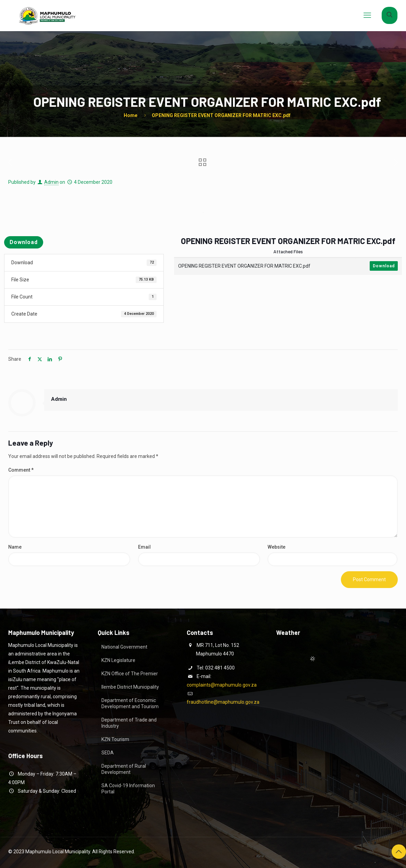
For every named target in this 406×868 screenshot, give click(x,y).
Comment (21, 470)
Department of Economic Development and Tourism (130, 703)
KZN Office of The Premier (130, 674)
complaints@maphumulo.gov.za (222, 685)
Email (144, 547)
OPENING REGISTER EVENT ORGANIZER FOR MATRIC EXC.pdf (221, 115)
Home (131, 115)
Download (24, 242)
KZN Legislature (118, 660)
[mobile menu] (367, 15)
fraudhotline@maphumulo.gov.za (223, 702)
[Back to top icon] (399, 852)
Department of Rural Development (124, 769)
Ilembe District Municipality (130, 687)
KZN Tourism (115, 739)
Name (15, 547)
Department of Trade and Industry (129, 723)
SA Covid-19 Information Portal (128, 789)
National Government (124, 647)
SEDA (108, 753)
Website (276, 547)
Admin (51, 182)
